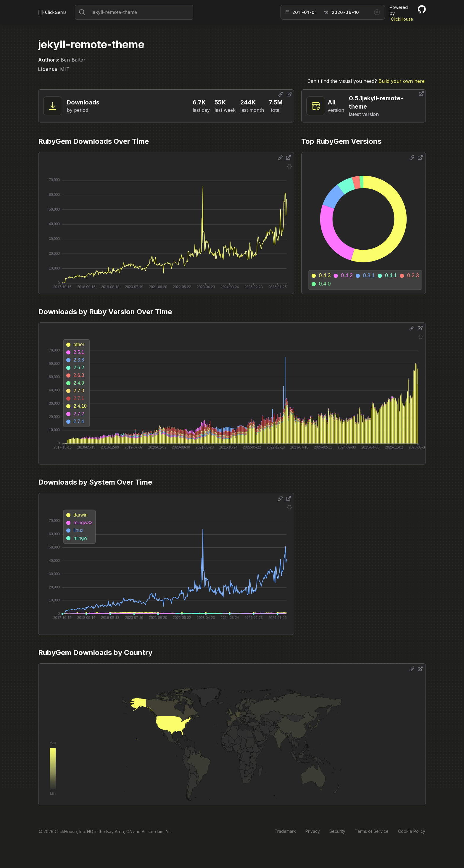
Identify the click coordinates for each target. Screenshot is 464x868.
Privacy (313, 831)
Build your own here (402, 81)
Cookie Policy (412, 831)
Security (337, 831)
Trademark (285, 831)
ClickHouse (402, 19)
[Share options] (281, 94)
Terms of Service (372, 831)
